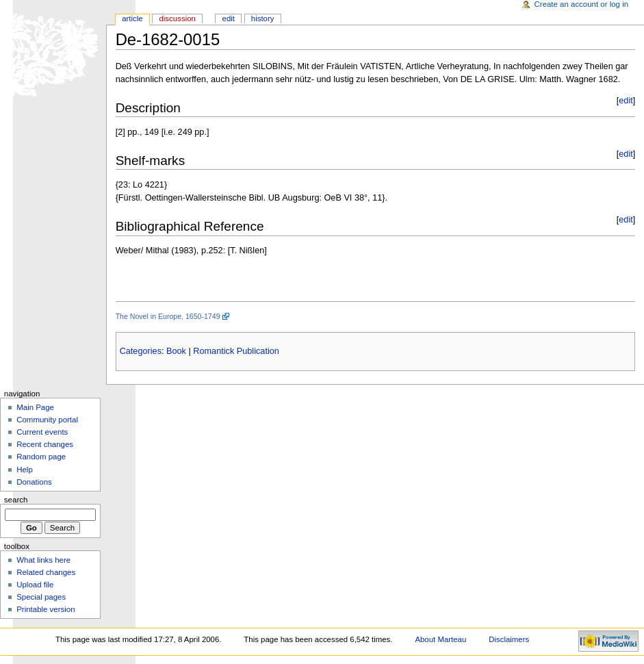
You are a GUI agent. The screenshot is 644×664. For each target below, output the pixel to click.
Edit (229, 18)
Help (25, 470)
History (263, 18)
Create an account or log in (582, 4)
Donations (34, 482)
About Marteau (440, 639)
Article (132, 18)
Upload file (35, 585)
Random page (41, 457)
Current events (42, 432)
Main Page (35, 407)
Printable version (46, 609)
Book (176, 351)
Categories (141, 351)
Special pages (41, 597)
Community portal (47, 420)
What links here (43, 560)
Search (16, 500)
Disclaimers (509, 639)
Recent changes (45, 444)
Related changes (46, 572)
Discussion (177, 18)
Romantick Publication (236, 351)
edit (626, 101)
